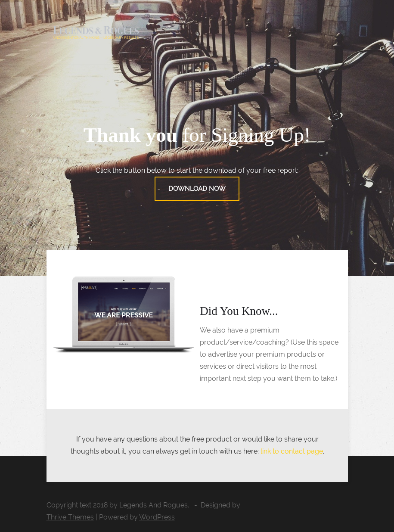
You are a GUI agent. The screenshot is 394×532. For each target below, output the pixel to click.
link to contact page (292, 451)
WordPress (157, 517)
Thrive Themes (70, 517)
